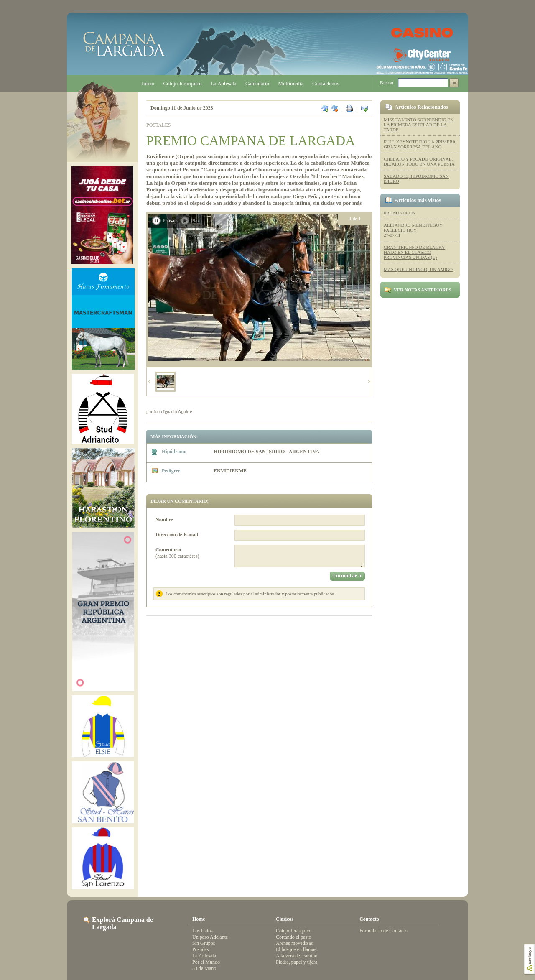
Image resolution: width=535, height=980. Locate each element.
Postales (200, 949)
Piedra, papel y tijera (297, 962)
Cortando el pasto (294, 937)
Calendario (257, 83)
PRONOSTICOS (399, 213)
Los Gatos (203, 931)
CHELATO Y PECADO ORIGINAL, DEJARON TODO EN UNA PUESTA (419, 161)
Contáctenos (326, 83)
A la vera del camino (297, 956)
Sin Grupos (204, 943)
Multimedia (291, 83)
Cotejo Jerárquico (183, 83)
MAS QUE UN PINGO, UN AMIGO (418, 269)
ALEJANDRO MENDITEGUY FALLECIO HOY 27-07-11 (413, 230)
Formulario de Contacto (383, 931)
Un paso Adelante (210, 937)
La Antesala (224, 83)
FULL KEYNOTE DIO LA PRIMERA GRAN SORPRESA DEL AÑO (420, 144)
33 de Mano (204, 968)
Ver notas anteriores (423, 290)
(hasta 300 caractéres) (177, 553)
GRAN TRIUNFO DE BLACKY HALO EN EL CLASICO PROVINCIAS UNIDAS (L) (414, 252)
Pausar (169, 221)
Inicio (148, 83)
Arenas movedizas (294, 943)
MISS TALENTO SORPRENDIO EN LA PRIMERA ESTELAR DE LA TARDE (419, 125)
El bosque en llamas (296, 949)
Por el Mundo (206, 962)
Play (195, 221)
